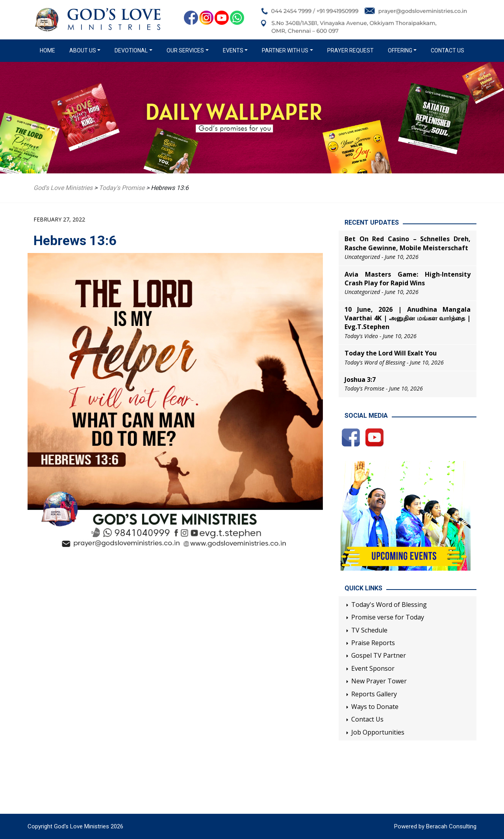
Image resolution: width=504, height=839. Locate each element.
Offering (400, 50)
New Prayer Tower (379, 681)
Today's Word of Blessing (389, 605)
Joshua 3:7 (360, 380)
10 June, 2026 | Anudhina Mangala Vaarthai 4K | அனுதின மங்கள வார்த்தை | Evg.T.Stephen (408, 318)
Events (233, 50)
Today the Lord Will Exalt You (391, 353)
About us (83, 50)
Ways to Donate (375, 707)
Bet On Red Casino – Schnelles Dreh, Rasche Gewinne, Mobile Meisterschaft (408, 243)
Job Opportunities (378, 732)
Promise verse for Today (388, 617)
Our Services (185, 50)
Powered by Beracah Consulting (435, 826)
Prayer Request (350, 50)
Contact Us (447, 50)
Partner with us (285, 50)
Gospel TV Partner (379, 655)
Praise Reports (373, 643)
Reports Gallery (374, 694)
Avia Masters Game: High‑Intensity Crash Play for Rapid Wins (408, 279)
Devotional (131, 50)
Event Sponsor (373, 668)
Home (49, 50)
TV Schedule (369, 630)
